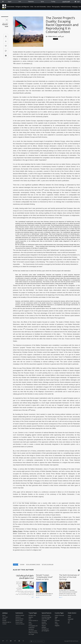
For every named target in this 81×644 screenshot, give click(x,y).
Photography (56, 7)
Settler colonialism (48, 564)
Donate (4, 620)
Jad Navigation (45, 631)
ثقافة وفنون (71, 619)
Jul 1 (33, 597)
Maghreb (57, 626)
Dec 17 (61, 597)
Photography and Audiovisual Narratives (33, 627)
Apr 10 (38, 597)
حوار (69, 623)
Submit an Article (20, 615)
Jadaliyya (4, 6)
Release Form (19, 621)
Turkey (53, 2)
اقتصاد (69, 617)
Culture (49, 7)
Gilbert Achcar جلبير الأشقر (56, 36)
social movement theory (33, 564)
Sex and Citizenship (40, 7)
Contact (4, 624)
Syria (42, 2)
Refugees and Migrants (22, 7)
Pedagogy (75, 7)
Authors (4, 619)
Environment (11, 7)
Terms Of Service (20, 624)
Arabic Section (72, 613)
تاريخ (69, 621)
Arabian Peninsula (59, 615)
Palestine (31, 2)
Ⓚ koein (76, 641)
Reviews (44, 622)
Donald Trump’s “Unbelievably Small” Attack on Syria (44, 577)
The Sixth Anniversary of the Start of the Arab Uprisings (69, 577)
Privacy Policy (19, 622)
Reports (44, 626)
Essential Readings (46, 617)
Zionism (22, 564)
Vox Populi (31, 634)
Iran (20, 2)
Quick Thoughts (46, 619)
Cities (32, 7)
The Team (5, 617)
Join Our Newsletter (37, 641)
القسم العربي (66, 2)
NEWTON (44, 624)
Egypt (10, 2)
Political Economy (66, 7)
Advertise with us (7, 622)
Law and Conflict (33, 631)
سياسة (69, 615)
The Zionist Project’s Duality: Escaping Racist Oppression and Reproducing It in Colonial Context (62, 25)
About (4, 615)
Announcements (46, 615)
